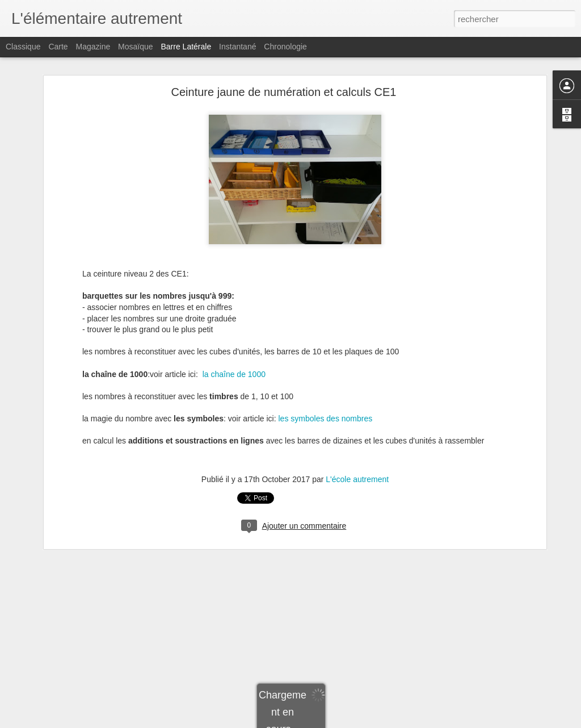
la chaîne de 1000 (234, 334)
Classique (23, 47)
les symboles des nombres (326, 379)
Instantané (237, 47)
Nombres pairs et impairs (66, 708)
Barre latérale (186, 47)
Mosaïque (135, 47)
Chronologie (285, 47)
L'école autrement (357, 440)
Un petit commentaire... (63, 683)
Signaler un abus (369, 722)
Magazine (93, 47)
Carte (58, 47)
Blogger (331, 722)
